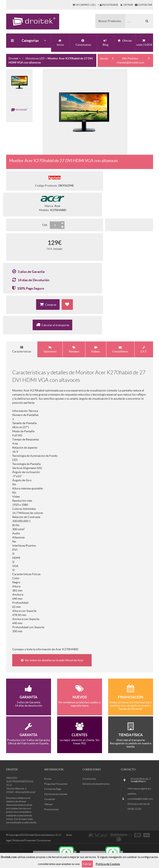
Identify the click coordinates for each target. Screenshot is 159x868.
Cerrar (87, 864)
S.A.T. (144, 350)
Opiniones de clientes (56, 793)
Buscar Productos (110, 21)
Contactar (50, 798)
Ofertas (48, 803)
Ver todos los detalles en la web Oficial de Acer (52, 659)
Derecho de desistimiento (96, 783)
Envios (48, 778)
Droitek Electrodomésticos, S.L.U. (44, 834)
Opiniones (50, 350)
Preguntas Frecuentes (56, 783)
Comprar (48, 304)
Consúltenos (120, 350)
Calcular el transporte (53, 325)
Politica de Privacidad (24, 840)
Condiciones (89, 778)
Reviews (74, 350)
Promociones (51, 809)
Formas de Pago (53, 788)
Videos (96, 350)
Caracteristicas (22, 350)
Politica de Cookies (108, 864)
